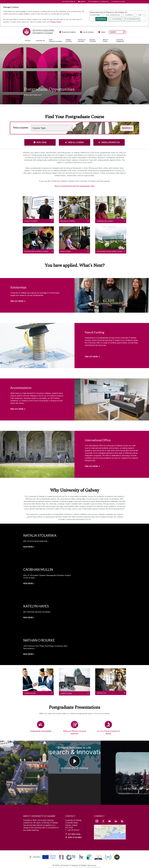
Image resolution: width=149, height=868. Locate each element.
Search (127, 128)
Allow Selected (133, 19)
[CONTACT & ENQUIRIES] (91, 863)
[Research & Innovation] (82, 41)
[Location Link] (110, 823)
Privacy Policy (56, 22)
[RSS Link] (122, 806)
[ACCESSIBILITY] (108, 863)
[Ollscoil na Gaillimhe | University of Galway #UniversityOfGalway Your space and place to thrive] (130, 765)
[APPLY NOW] (40, 142)
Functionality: (95, 15)
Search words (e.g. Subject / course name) (74, 124)
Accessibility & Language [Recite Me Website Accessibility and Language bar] (98, 2)
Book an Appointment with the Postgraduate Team (75, 186)
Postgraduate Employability (41, 731)
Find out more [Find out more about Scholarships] (17, 301)
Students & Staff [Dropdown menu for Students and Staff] (118, 2)
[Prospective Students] (67, 32)
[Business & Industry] (94, 41)
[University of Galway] (38, 32)
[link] (43, 842)
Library (83, 2)
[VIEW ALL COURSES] (74, 142)
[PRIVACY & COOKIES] (57, 863)
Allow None (117, 19)
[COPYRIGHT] (74, 863)
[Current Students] (87, 32)
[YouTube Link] (109, 806)
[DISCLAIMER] (41, 863)
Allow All (102, 19)
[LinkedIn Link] (116, 806)
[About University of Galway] (56, 41)
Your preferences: (113, 15)
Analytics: (129, 15)
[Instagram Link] (97, 806)
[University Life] (41, 41)
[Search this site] (124, 32)
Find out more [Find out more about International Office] (91, 466)
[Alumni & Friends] (108, 41)
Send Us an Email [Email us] (75, 823)
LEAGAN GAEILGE (70, 2)
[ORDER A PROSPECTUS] (109, 142)
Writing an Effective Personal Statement (74, 732)
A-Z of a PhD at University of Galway (108, 732)
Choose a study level (30, 124)
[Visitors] (102, 32)
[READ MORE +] (29, 547)
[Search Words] (117, 32)
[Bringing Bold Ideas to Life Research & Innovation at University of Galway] (74, 765)
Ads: (140, 15)
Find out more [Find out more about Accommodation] (17, 409)
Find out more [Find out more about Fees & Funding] (91, 357)
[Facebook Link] (103, 806)
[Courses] (29, 41)
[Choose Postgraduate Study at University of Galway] (19, 765)
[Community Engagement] (120, 41)
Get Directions (74, 820)
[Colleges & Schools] (70, 41)
